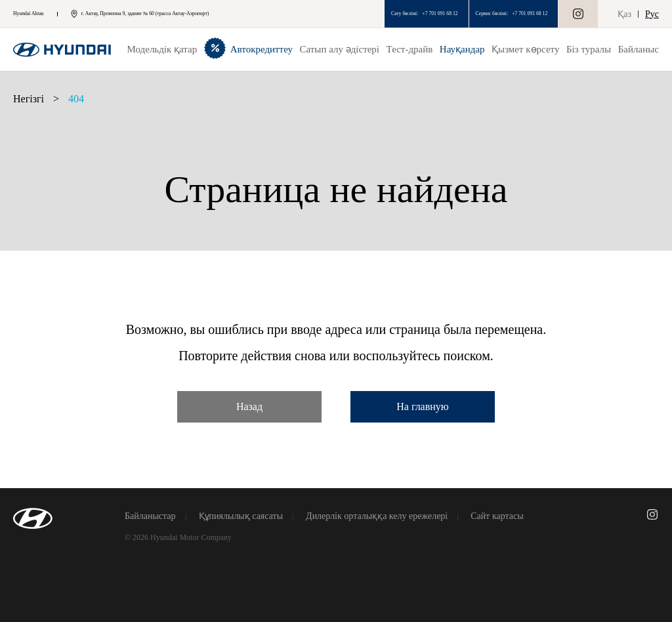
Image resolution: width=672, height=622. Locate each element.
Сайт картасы (497, 516)
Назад (249, 406)
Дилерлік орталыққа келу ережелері (377, 516)
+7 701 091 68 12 (440, 13)
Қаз (624, 14)
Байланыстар (150, 516)
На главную (423, 406)
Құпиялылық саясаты (241, 516)
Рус (652, 14)
